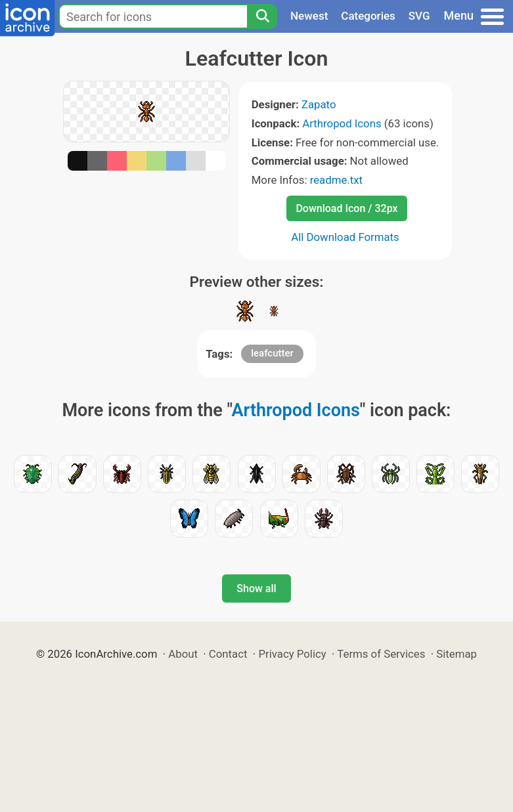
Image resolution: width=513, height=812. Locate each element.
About (183, 654)
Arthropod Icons (342, 123)
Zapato (319, 104)
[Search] (262, 16)
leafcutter (272, 353)
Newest (309, 16)
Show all (256, 588)
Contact (228, 654)
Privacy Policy (292, 654)
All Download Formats (345, 237)
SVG (419, 16)
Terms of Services (381, 654)
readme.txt (336, 180)
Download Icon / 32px (346, 208)
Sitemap (457, 654)
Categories (368, 16)
